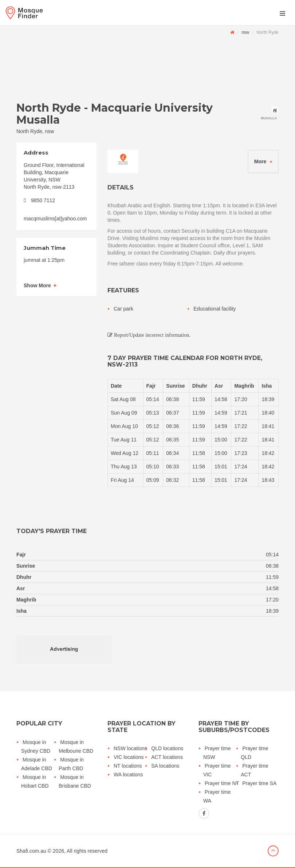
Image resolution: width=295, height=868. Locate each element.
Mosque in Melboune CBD (76, 747)
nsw (245, 32)
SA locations (165, 766)
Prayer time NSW (217, 753)
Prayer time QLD (255, 753)
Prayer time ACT (255, 770)
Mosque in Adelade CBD (37, 764)
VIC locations (129, 757)
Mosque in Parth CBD (71, 764)
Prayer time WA (217, 796)
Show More (37, 285)
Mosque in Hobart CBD (35, 781)
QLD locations (167, 748)
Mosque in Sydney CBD (36, 747)
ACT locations (167, 757)
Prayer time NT (222, 783)
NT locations (128, 766)
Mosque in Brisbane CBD (75, 781)
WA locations (128, 775)
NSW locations (130, 748)
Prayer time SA (259, 783)
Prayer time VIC (217, 770)
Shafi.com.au (31, 851)
